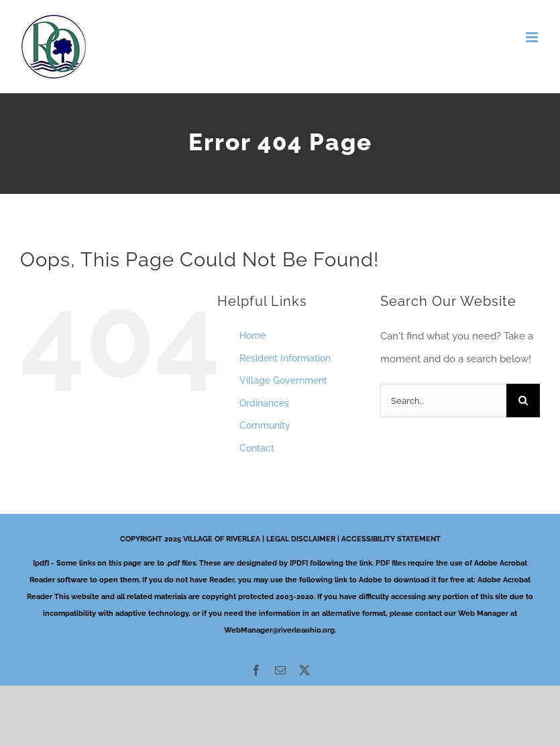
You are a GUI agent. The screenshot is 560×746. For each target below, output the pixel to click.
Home (253, 335)
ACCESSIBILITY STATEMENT (391, 539)
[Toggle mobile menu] (533, 37)
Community (265, 425)
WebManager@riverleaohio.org (279, 630)
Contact (257, 448)
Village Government (283, 380)
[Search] (523, 401)
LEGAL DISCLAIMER (301, 539)
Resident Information (285, 358)
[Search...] (443, 401)
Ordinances (264, 403)
